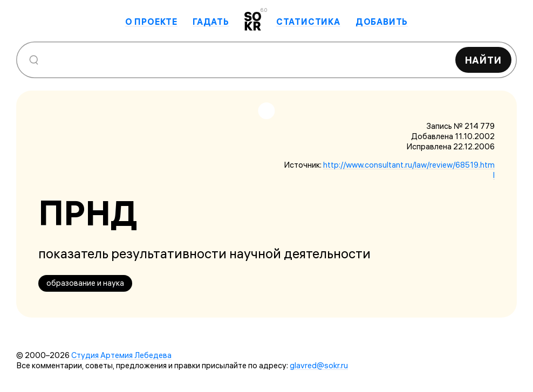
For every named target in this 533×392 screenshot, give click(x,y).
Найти (484, 60)
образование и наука (85, 283)
